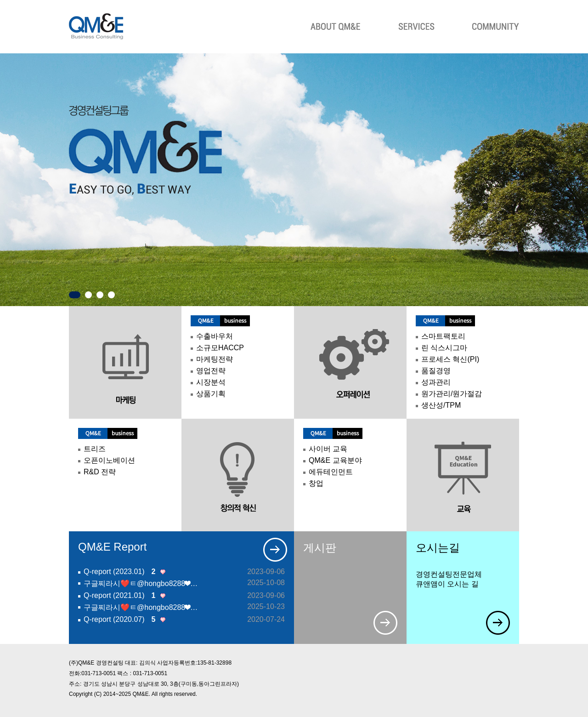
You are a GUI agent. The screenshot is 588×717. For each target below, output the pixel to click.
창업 (316, 483)
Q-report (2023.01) (119, 572)
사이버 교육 (328, 449)
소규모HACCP (220, 348)
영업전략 (211, 371)
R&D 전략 (100, 472)
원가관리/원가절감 (452, 394)
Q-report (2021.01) (119, 596)
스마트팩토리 (443, 336)
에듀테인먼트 (331, 472)
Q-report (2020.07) (119, 620)
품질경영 (436, 371)
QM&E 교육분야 (335, 460)
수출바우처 (215, 336)
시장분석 (211, 382)
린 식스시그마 (444, 348)
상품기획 (211, 394)
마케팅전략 (215, 359)
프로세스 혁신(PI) (450, 359)
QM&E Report (112, 547)
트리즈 (95, 449)
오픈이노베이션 (109, 460)
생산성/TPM (441, 405)
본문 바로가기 (0, 7)
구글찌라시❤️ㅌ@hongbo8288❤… (141, 583)
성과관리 (436, 382)
